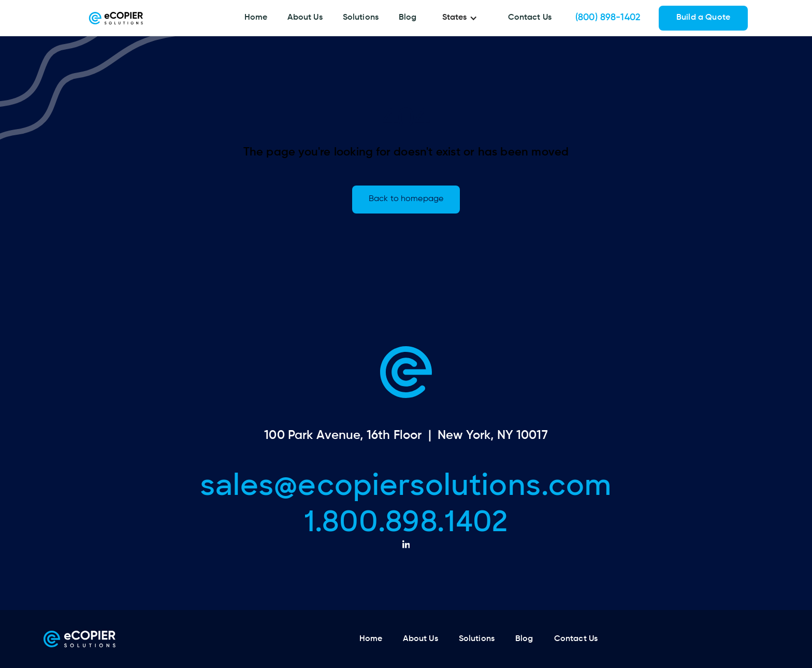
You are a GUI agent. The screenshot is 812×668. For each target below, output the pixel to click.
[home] (116, 18)
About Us (305, 18)
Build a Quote (703, 18)
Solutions (361, 18)
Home (256, 18)
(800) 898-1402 (608, 18)
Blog (408, 18)
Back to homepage (406, 199)
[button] (462, 18)
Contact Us (530, 18)
